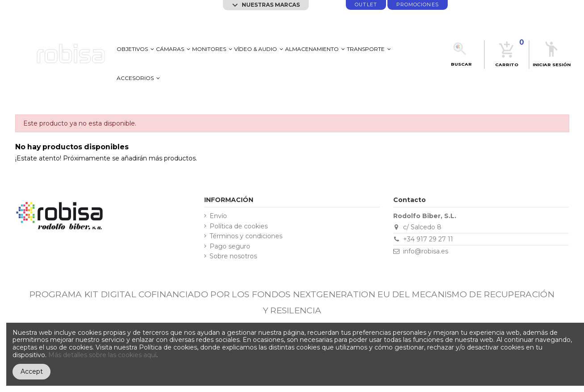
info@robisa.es (426, 251)
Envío (218, 216)
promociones (418, 5)
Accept (32, 371)
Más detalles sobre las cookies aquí (102, 355)
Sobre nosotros (233, 256)
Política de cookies (239, 226)
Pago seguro (230, 247)
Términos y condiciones (246, 236)
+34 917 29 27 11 (428, 239)
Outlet (366, 5)
